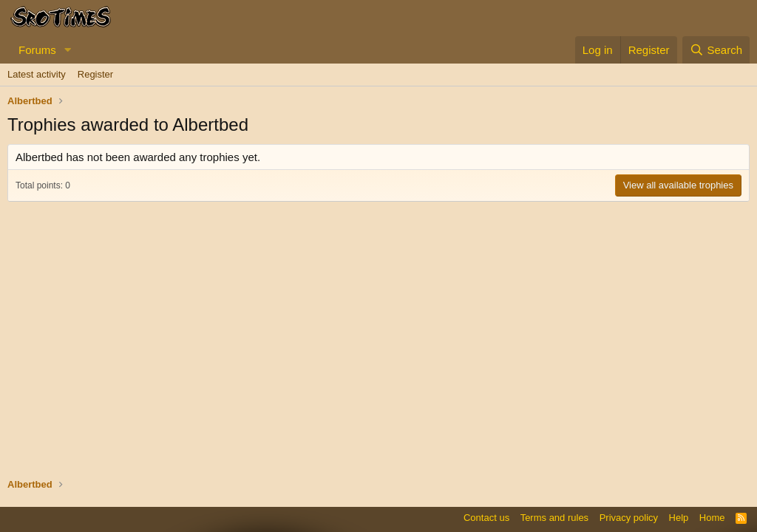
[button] (68, 50)
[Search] (716, 50)
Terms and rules (554, 518)
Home (712, 518)
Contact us (486, 518)
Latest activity (37, 74)
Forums (37, 50)
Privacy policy (629, 518)
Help (679, 518)
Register (95, 74)
